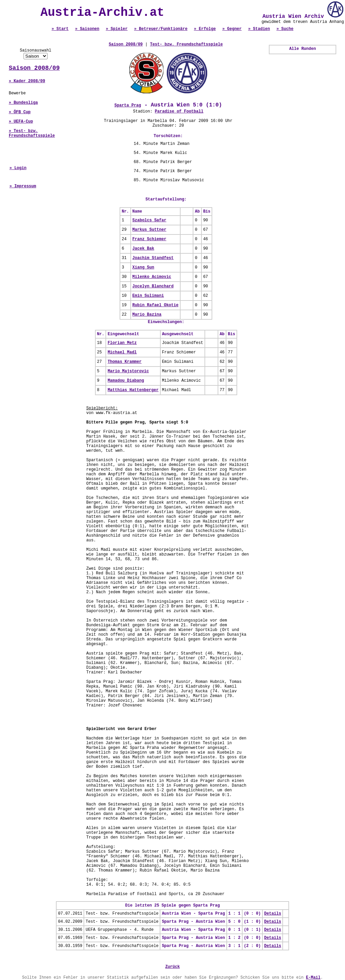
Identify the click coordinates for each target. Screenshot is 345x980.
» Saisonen (87, 29)
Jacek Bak (143, 249)
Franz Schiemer (149, 239)
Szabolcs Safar (149, 220)
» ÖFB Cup (20, 112)
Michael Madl (122, 352)
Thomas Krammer (124, 362)
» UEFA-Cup (21, 122)
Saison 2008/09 (34, 68)
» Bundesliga (23, 103)
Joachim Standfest (153, 258)
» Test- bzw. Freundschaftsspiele (32, 133)
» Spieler (117, 29)
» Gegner (232, 29)
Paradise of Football (179, 112)
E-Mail (313, 978)
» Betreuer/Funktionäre (161, 29)
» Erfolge (205, 29)
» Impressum (23, 186)
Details (273, 914)
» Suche (285, 29)
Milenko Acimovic (152, 277)
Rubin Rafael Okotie (155, 305)
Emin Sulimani (148, 296)
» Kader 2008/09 (27, 81)
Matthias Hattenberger (133, 390)
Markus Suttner (149, 230)
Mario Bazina (147, 315)
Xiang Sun (143, 267)
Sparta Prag (128, 105)
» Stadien (259, 29)
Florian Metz (122, 343)
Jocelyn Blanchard (153, 286)
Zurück (172, 967)
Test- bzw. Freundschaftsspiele (186, 44)
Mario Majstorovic (128, 371)
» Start (60, 29)
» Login (18, 168)
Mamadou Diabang (126, 381)
